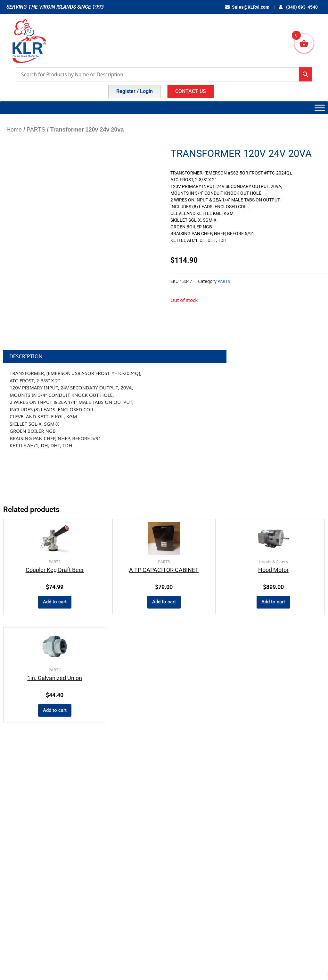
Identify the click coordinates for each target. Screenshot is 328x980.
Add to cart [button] (55, 602)
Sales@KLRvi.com (250, 7)
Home (14, 130)
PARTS (36, 130)
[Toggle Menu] (320, 108)
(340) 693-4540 (299, 7)
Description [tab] (26, 356)
